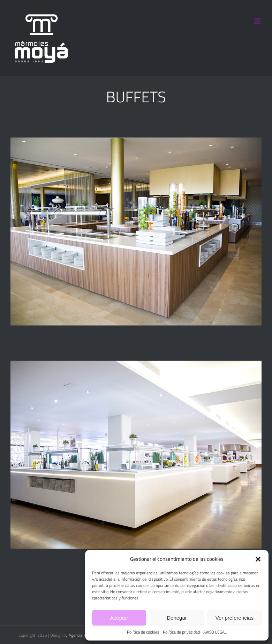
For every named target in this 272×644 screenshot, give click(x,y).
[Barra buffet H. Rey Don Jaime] (136, 365)
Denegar (177, 618)
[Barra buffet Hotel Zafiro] (136, 142)
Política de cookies (143, 632)
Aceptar (119, 618)
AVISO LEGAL (215, 632)
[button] (258, 559)
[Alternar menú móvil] (258, 21)
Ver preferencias (235, 618)
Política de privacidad (181, 632)
